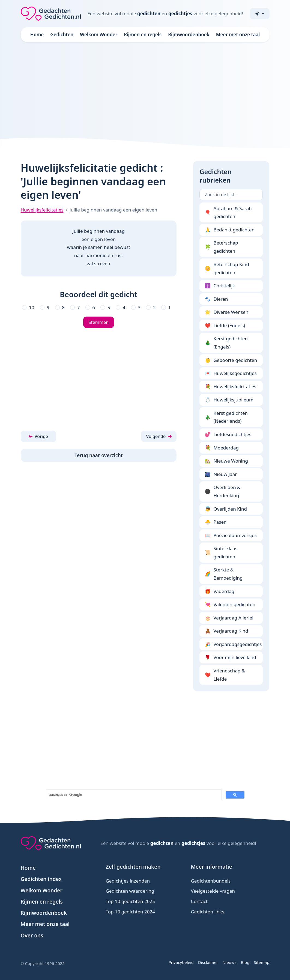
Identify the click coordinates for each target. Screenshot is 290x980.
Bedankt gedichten (230, 230)
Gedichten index (41, 879)
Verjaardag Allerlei (229, 618)
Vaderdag (220, 591)
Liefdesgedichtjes (228, 434)
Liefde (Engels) (225, 326)
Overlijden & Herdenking (223, 491)
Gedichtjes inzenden (128, 881)
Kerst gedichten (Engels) (226, 343)
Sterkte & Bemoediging (224, 574)
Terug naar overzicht (99, 455)
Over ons (32, 936)
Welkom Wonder (99, 35)
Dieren (216, 299)
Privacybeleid (181, 962)
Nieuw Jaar (221, 474)
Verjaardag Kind (227, 631)
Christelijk (220, 286)
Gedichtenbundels (211, 881)
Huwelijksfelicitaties (42, 210)
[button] (38, 436)
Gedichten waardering (130, 891)
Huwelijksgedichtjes (231, 373)
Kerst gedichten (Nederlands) (226, 417)
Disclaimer (208, 962)
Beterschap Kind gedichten (227, 268)
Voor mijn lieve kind (231, 657)
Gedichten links (207, 912)
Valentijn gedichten (230, 604)
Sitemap (261, 962)
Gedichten (62, 35)
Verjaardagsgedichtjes (233, 644)
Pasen (216, 522)
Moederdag (222, 448)
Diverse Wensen (227, 312)
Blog (245, 962)
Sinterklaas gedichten (221, 552)
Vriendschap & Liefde (225, 675)
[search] (133, 795)
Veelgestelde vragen (213, 891)
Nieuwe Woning (226, 461)
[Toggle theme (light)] (260, 14)
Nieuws (229, 962)
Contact (199, 901)
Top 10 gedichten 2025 (130, 901)
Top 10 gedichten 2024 (130, 912)
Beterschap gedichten (222, 247)
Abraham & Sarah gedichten (228, 212)
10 (32, 307)
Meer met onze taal (238, 35)
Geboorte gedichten (231, 360)
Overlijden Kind (226, 509)
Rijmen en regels (143, 35)
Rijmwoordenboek (189, 35)
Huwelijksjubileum (229, 400)
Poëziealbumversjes (231, 535)
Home (37, 35)
